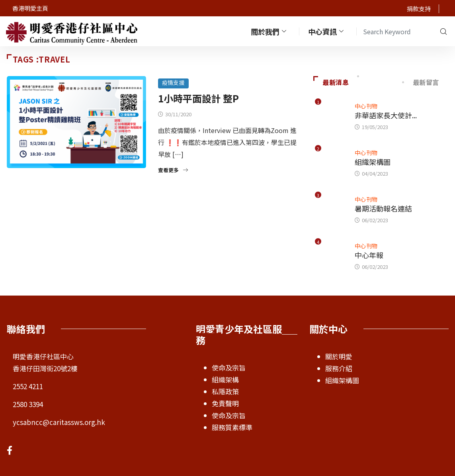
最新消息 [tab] (331, 82)
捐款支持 (419, 9)
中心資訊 (327, 31)
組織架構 (225, 379)
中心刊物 (366, 106)
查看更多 (173, 170)
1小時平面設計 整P (198, 98)
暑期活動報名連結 (383, 208)
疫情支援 (174, 82)
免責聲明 (225, 403)
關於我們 (269, 31)
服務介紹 (339, 368)
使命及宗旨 (229, 367)
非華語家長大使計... (386, 115)
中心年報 (369, 255)
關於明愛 (339, 356)
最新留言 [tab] (421, 82)
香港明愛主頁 (30, 8)
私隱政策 (225, 391)
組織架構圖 (373, 162)
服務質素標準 (232, 427)
